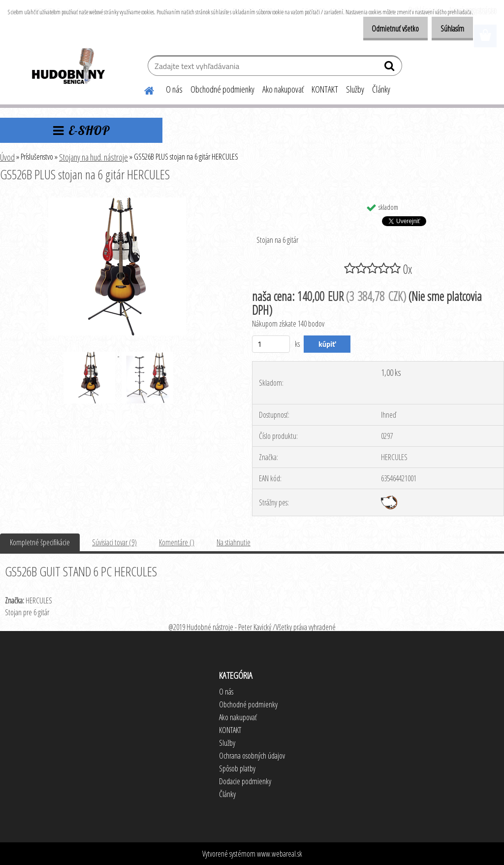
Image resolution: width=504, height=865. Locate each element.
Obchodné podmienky (222, 89)
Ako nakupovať (283, 89)
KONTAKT (325, 89)
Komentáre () (177, 542)
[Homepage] (143, 89)
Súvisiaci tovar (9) (114, 542)
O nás (174, 89)
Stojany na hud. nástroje (94, 157)
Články (381, 89)
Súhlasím (449, 29)
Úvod (7, 157)
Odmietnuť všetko (385, 29)
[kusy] (271, 344)
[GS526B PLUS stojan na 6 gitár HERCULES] (117, 201)
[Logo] (68, 67)
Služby (355, 89)
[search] (391, 68)
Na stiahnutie (234, 542)
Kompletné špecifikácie (40, 542)
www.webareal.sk (280, 854)
